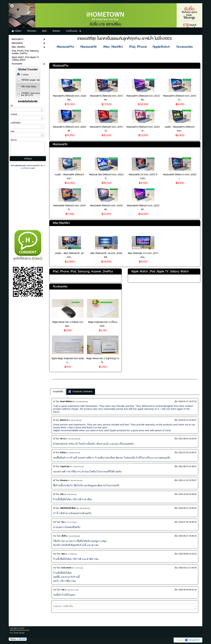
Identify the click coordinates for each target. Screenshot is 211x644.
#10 (55, 522)
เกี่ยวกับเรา (59, 376)
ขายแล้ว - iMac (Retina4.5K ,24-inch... (70, 255)
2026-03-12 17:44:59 (187, 568)
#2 (54, 420)
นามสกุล (14, 114)
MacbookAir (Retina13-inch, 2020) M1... (106, 208)
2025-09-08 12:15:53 (187, 554)
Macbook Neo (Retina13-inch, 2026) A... (106, 177)
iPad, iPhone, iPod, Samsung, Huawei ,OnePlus (83, 272)
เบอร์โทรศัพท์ (16, 123)
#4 (54, 453)
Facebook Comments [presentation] (80, 392)
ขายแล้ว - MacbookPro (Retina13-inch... (180, 129)
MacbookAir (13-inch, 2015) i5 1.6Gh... (143, 177)
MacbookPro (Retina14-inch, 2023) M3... (143, 98)
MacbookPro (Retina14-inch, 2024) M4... (70, 98)
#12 (55, 554)
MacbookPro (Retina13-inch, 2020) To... (143, 129)
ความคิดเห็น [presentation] (58, 392)
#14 (55, 590)
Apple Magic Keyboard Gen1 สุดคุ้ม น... (68, 360)
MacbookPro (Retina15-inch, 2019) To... (106, 129)
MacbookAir (60, 144)
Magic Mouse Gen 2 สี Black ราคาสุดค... (68, 324)
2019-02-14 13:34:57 (187, 420)
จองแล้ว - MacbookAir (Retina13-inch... (70, 177)
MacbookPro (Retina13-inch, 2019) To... (180, 98)
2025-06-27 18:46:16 (187, 536)
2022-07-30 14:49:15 (187, 453)
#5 (54, 466)
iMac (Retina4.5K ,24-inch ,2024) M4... (106, 255)
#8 (54, 494)
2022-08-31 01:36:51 (187, 466)
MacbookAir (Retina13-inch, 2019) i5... (70, 208)
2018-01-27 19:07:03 (187, 401)
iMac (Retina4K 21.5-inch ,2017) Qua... (143, 255)
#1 (54, 401)
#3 (54, 439)
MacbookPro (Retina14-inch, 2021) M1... (106, 98)
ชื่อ (12, 106)
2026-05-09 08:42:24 (187, 590)
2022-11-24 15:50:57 (187, 480)
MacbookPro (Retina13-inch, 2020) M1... (70, 129)
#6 (54, 480)
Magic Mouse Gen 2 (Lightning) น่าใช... (103, 360)
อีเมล (13, 131)
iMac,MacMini (61, 223)
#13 (55, 568)
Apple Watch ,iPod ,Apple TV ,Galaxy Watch (160, 272)
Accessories (60, 287)
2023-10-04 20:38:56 (187, 494)
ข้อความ (14, 140)
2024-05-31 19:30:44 (187, 508)
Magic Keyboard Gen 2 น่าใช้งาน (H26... (103, 324)
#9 (54, 508)
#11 (55, 536)
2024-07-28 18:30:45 (187, 522)
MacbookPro (61, 66)
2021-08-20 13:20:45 (187, 439)
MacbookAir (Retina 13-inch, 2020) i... (180, 177)
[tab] (58, 392)
